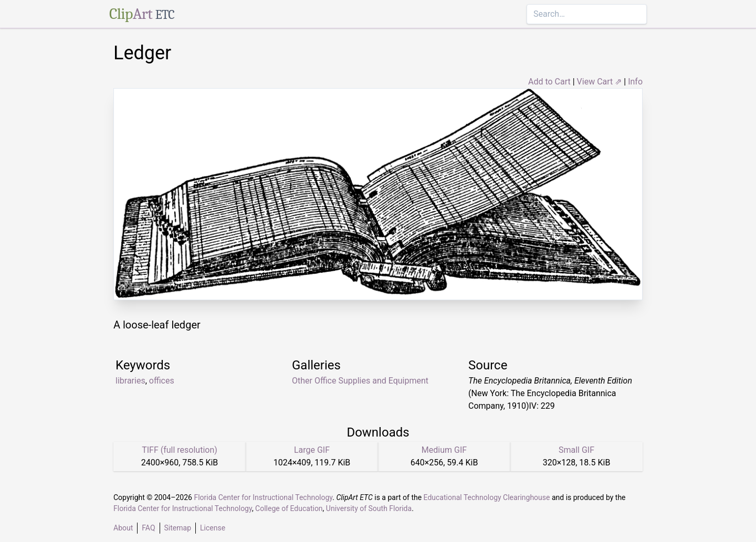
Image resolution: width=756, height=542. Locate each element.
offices (162, 381)
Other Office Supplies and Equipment (360, 381)
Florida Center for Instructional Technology (263, 497)
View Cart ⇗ (600, 82)
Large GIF (312, 450)
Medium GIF (444, 450)
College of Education (289, 508)
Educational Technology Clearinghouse (487, 497)
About (123, 528)
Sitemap (178, 528)
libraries (130, 381)
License (213, 528)
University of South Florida (369, 508)
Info (635, 82)
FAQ (148, 528)
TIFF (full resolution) (180, 450)
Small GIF (576, 450)
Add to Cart (549, 82)
